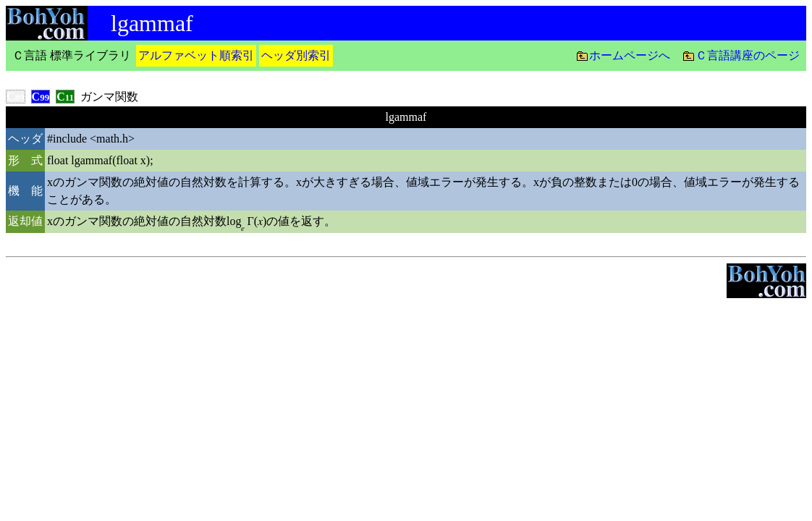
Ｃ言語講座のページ (748, 55)
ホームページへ (630, 55)
